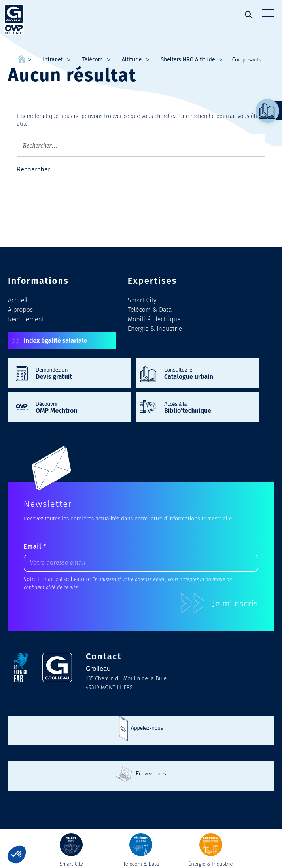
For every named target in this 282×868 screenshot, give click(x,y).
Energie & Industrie (155, 329)
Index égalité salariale (55, 341)
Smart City (142, 300)
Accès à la (208, 407)
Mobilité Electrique (154, 319)
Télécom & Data (150, 310)
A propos (20, 310)
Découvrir (79, 407)
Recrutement (26, 319)
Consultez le (208, 373)
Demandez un (79, 373)
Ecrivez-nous (151, 773)
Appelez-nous (147, 728)
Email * (35, 546)
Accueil (18, 300)
